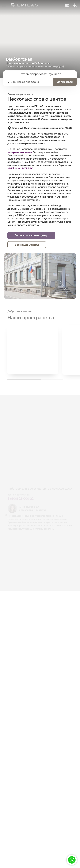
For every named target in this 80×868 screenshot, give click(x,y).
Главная (10, 66)
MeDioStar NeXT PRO (20, 169)
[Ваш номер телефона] (30, 82)
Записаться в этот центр (31, 235)
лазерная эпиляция (20, 152)
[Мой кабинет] (75, 5)
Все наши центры (27, 245)
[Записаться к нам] (67, 5)
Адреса (21, 66)
